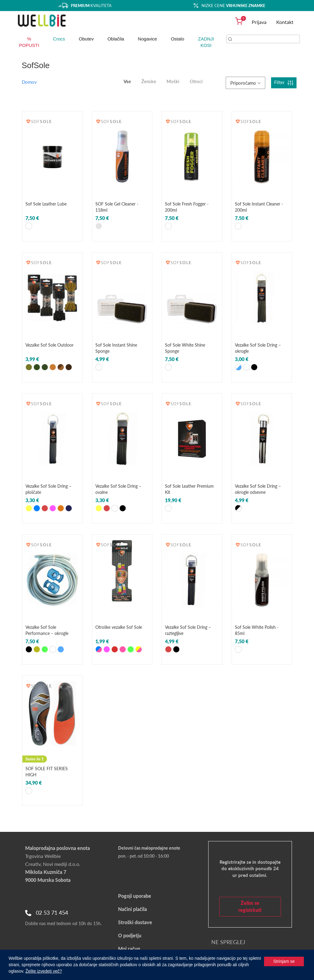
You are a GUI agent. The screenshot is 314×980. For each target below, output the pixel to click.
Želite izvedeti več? (44, 971)
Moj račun (129, 949)
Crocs (59, 39)
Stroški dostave (135, 922)
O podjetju (130, 935)
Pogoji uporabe (135, 896)
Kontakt (285, 22)
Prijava (259, 22)
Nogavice (148, 39)
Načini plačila (132, 909)
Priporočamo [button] (245, 83)
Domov (29, 82)
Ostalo (177, 39)
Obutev (86, 39)
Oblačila (116, 39)
